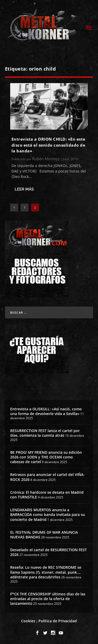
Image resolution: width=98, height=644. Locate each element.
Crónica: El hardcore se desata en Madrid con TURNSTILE (47, 495)
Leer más (24, 189)
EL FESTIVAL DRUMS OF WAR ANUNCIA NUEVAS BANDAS (44, 535)
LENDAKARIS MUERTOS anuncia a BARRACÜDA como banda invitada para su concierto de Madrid (48, 514)
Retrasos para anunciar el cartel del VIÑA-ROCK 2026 (47, 477)
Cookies (28, 621)
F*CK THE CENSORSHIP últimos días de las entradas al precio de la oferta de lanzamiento (48, 599)
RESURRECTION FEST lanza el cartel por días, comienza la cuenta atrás (45, 433)
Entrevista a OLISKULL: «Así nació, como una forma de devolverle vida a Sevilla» (46, 411)
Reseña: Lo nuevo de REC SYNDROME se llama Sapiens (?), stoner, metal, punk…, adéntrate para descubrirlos (46, 572)
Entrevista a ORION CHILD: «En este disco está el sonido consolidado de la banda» (48, 145)
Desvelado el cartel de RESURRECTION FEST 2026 (48, 552)
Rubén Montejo (46, 159)
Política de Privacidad (58, 621)
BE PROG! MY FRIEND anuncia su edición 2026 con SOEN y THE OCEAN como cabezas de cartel (46, 457)
